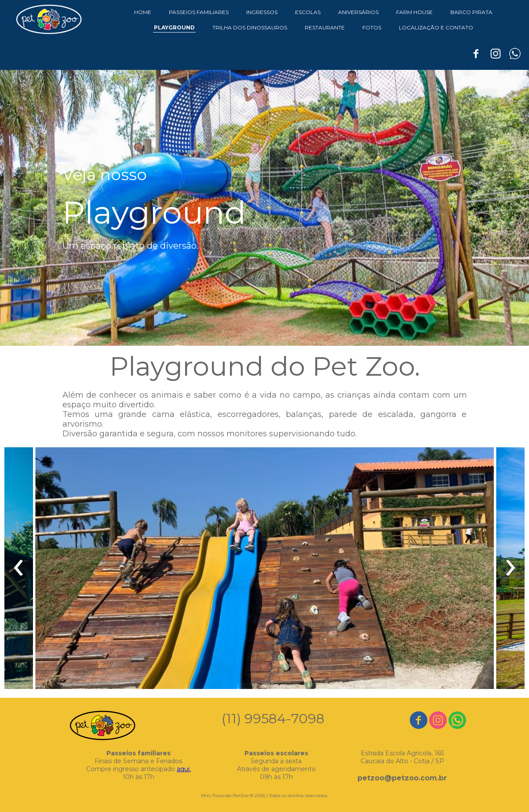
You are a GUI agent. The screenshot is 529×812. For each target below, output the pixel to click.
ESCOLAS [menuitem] (308, 12)
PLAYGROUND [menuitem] (174, 27)
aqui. (184, 769)
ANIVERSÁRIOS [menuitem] (358, 12)
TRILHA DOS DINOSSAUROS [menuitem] (250, 27)
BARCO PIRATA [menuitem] (471, 12)
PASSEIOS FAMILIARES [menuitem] (199, 12)
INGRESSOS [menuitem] (262, 12)
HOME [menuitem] (143, 12)
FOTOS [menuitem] (372, 27)
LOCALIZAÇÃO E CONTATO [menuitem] (436, 27)
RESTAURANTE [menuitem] (325, 27)
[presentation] (19, 568)
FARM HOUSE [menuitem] (414, 12)
